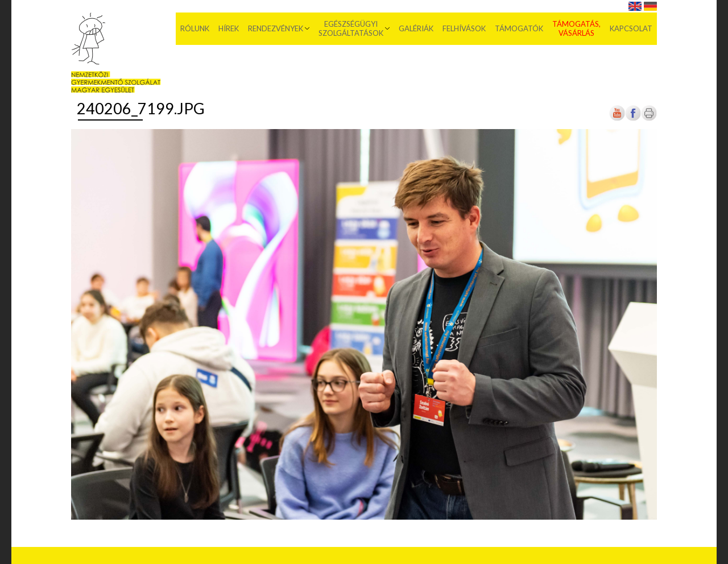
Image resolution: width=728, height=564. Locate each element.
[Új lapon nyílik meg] (633, 119)
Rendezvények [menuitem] (276, 28)
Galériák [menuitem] (416, 28)
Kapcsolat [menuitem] (631, 28)
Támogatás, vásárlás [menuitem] (576, 28)
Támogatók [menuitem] (519, 28)
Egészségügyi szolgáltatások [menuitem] (351, 28)
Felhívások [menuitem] (464, 28)
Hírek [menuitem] (229, 28)
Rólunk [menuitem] (195, 28)
